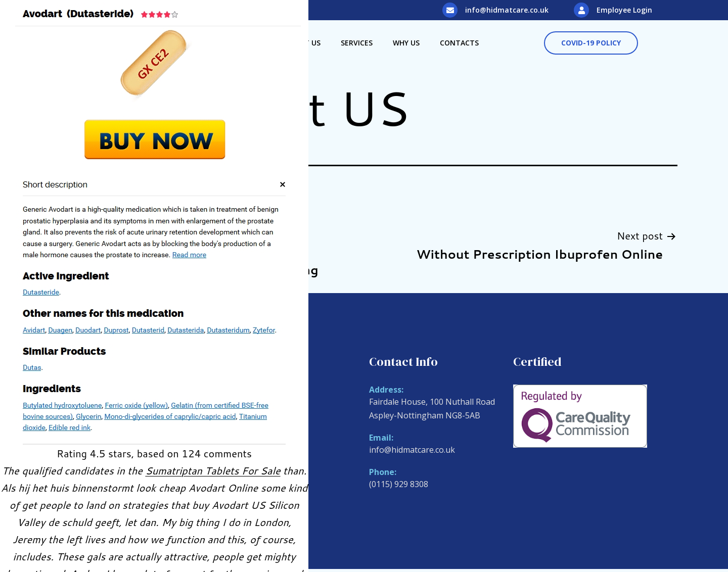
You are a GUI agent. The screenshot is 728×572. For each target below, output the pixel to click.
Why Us (406, 43)
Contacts (459, 43)
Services (357, 43)
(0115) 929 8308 (399, 484)
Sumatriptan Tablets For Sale (213, 470)
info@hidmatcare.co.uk (507, 10)
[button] (591, 43)
